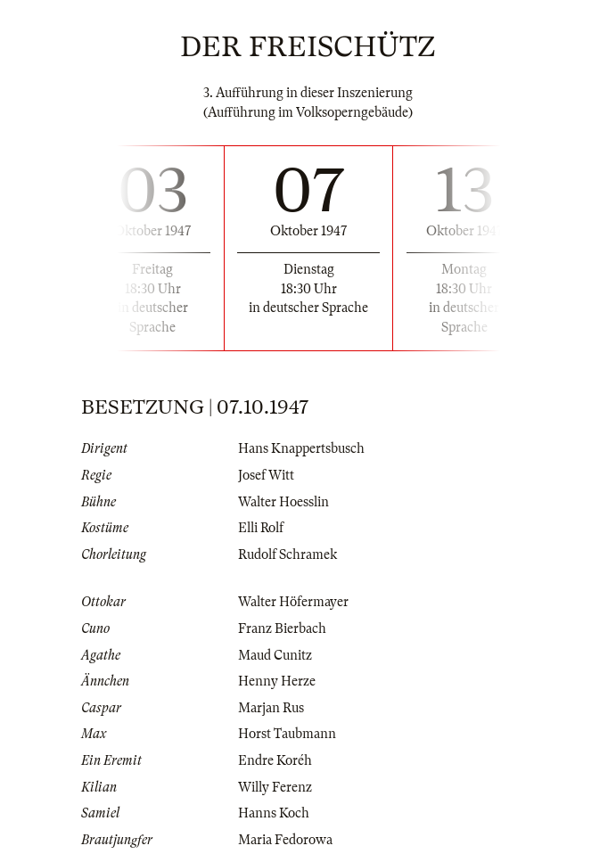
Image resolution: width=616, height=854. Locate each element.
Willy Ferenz (275, 787)
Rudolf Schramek (287, 554)
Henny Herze (277, 681)
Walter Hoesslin (283, 502)
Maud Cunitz (275, 655)
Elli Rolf (261, 528)
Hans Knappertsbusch (301, 448)
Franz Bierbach (282, 628)
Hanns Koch (274, 813)
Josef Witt (266, 475)
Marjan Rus (271, 708)
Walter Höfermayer (293, 602)
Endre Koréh (275, 760)
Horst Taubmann (287, 734)
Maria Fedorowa (285, 840)
